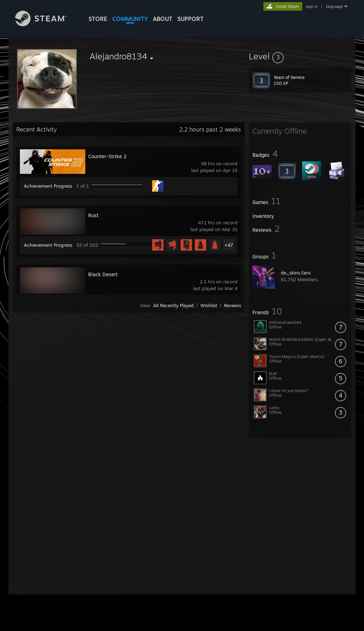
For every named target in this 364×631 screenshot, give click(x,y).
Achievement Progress (48, 186)
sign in (312, 6)
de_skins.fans (296, 273)
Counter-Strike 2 (107, 156)
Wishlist (209, 305)
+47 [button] (229, 245)
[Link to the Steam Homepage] (46, 24)
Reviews (232, 305)
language (334, 6)
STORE (98, 19)
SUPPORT (191, 19)
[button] (300, 56)
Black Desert (103, 274)
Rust (93, 215)
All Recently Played (173, 305)
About (163, 19)
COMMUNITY (130, 19)
